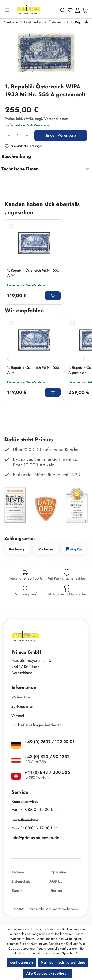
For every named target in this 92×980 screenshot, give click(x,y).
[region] (46, 56)
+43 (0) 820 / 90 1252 (47, 757)
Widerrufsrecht (23, 697)
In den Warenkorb (61, 135)
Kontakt (18, 891)
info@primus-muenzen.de (35, 838)
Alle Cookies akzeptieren (47, 973)
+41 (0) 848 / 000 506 (47, 772)
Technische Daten (20, 169)
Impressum (58, 872)
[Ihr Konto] (78, 10)
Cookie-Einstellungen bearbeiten (36, 725)
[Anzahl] (18, 135)
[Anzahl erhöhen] (27, 135)
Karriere (18, 872)
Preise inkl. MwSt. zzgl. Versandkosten (36, 119)
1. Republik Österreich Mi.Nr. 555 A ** (33, 273)
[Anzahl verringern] (9, 135)
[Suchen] (63, 10)
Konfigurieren (21, 962)
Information (24, 687)
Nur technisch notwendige (63, 962)
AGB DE (56, 881)
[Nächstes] (84, 359)
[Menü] (8, 10)
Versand (18, 716)
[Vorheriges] (8, 359)
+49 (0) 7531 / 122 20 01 (49, 742)
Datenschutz (21, 881)
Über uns (56, 891)
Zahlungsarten (22, 706)
